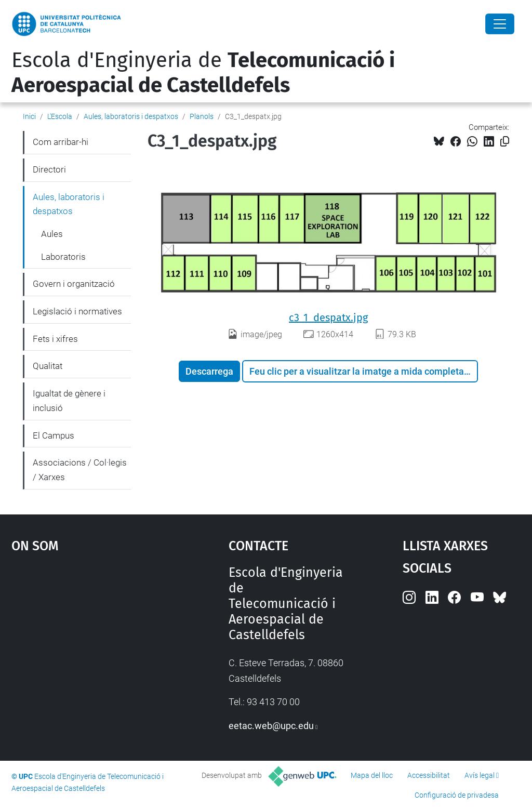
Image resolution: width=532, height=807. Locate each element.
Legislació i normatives (77, 311)
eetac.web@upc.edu (271, 726)
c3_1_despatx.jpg (328, 317)
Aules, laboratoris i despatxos (131, 116)
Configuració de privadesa (457, 795)
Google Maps (92, 643)
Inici (29, 116)
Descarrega (209, 371)
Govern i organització (74, 284)
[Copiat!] (505, 142)
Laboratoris (63, 257)
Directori (49, 169)
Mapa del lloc (372, 775)
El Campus (54, 435)
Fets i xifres (55, 339)
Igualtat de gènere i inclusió (69, 401)
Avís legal (480, 775)
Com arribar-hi (61, 142)
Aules (52, 234)
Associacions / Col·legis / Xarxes (80, 470)
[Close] (500, 24)
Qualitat (48, 366)
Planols (202, 116)
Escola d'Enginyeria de (203, 73)
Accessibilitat (429, 775)
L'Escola (60, 116)
